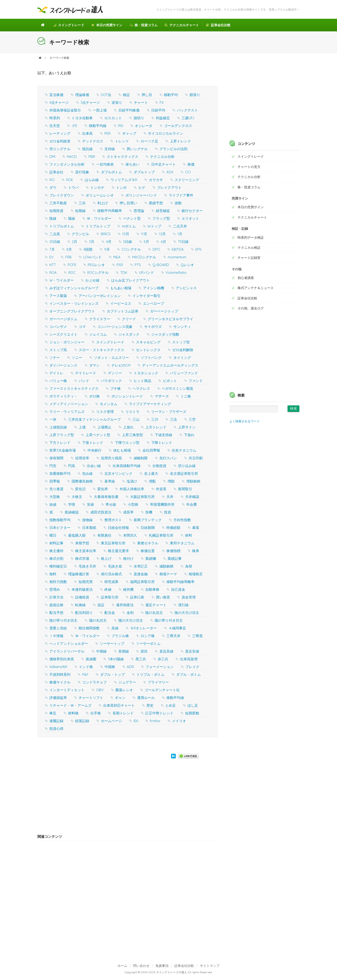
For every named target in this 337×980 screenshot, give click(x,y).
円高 (72, 466)
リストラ (132, 412)
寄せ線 (111, 504)
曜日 (53, 535)
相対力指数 (58, 582)
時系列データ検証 (251, 238)
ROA (53, 273)
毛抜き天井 (87, 566)
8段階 (88, 249)
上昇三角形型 (132, 435)
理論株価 (82, 95)
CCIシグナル (131, 249)
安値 (90, 504)
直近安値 (192, 651)
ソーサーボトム (148, 644)
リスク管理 (105, 412)
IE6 (136, 721)
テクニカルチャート (182, 25)
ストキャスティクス (123, 157)
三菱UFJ (188, 118)
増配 (152, 481)
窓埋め (55, 589)
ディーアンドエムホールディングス (170, 365)
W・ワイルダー (62, 280)
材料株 (73, 713)
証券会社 (56, 172)
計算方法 (56, 597)
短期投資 (56, 211)
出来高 (87, 133)
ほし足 (193, 705)
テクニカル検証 (249, 248)
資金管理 (189, 597)
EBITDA (178, 249)
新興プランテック (148, 520)
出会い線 (94, 466)
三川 (155, 419)
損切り (139, 118)
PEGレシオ (96, 265)
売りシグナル (60, 149)
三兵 (82, 203)
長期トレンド (123, 713)
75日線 (183, 242)
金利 (130, 613)
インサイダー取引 (147, 296)
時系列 (55, 118)
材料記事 (56, 543)
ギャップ (129, 133)
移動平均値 (175, 698)
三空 (192, 419)
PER (107, 133)
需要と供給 (58, 628)
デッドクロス (93, 141)
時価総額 (173, 528)
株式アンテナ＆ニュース (256, 288)
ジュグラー (127, 682)
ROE (70, 180)
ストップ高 (58, 350)
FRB (68, 257)
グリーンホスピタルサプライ (170, 319)
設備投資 (82, 597)
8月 (69, 249)
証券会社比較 (218, 25)
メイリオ (179, 721)
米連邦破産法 (82, 589)
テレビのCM (121, 365)
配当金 (110, 613)
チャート (141, 102)
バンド (84, 381)
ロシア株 (148, 636)
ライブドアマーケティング (150, 404)
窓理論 (139, 211)
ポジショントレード (127, 396)
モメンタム (108, 404)
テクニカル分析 (162, 157)
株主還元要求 (118, 551)
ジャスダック (129, 334)
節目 (144, 651)
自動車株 (152, 589)
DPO (156, 249)
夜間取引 (185, 489)
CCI (188, 172)
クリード (129, 319)
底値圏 (91, 659)
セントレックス (148, 350)
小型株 (133, 504)
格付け (128, 559)
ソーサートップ (112, 644)
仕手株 (96, 713)
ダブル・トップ (112, 674)
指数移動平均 (60, 520)
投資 (168, 512)
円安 (53, 466)
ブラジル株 (120, 636)
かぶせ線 (92, 280)
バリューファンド (184, 373)
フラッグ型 (161, 218)
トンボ (121, 187)
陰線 (53, 218)
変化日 (80, 489)
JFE (74, 126)
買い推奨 (163, 597)
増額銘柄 (193, 481)
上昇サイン (187, 427)
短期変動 (192, 713)
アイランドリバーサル (67, 651)
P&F (85, 674)
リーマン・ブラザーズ (169, 412)
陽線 (72, 218)
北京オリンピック (118, 473)
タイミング (182, 358)
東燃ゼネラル (148, 543)
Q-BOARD (161, 265)
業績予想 (156, 203)
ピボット (170, 381)
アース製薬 (58, 296)
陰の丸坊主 (154, 613)
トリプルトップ (98, 226)
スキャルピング (148, 342)
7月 (52, 249)
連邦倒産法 (125, 605)
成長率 (128, 512)
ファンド (196, 381)
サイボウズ (153, 327)
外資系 (161, 489)
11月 (144, 234)
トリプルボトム (62, 226)
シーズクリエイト (63, 334)
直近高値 (166, 651)
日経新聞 (148, 528)
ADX (170, 172)
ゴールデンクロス (178, 126)
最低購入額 (77, 535)
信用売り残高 (111, 458)
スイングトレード (69, 25)
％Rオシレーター (143, 628)
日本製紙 (89, 528)
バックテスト (187, 110)
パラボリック (111, 381)
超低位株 (56, 605)
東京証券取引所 (113, 543)
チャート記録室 (249, 258)
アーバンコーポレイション (100, 296)
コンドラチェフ (94, 682)
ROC (72, 273)
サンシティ (182, 327)
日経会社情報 (118, 528)
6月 (163, 242)
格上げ (106, 559)
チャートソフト (91, 698)
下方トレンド (60, 443)
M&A (117, 257)
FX (162, 102)
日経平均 (158, 110)
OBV (100, 690)
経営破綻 (163, 211)
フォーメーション (160, 667)
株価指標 (173, 551)
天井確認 (192, 497)
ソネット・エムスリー (111, 358)
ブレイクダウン (62, 195)
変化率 (103, 489)
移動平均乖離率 (110, 211)
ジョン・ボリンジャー (67, 342)
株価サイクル (60, 682)
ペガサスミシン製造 (178, 388)
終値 (108, 589)
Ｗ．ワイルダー (99, 218)
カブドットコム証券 (123, 311)
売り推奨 (56, 489)
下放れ (189, 435)
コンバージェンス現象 (115, 327)
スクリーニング (187, 180)
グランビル (80, 234)
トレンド (122, 141)
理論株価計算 (79, 574)
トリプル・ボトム (150, 674)
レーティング (60, 133)
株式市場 (82, 559)
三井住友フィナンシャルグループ (94, 419)
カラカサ (156, 180)
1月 (180, 234)
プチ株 (115, 388)
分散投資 (159, 466)
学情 (72, 504)
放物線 (87, 520)
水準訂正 (141, 566)
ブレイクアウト (169, 187)
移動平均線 (98, 126)
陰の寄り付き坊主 (63, 620)
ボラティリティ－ (63, 396)
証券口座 (137, 597)
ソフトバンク (151, 358)
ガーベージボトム (63, 319)
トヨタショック (146, 373)
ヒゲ (142, 187)
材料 (189, 535)
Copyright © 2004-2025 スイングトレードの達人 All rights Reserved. (168, 972)
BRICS (106, 234)
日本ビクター (60, 528)
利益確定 (163, 118)
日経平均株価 (129, 110)
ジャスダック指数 (165, 334)
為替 (189, 566)
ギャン (120, 698)
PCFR (72, 265)
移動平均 (171, 95)
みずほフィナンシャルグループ (74, 288)
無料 (53, 574)
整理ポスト (113, 520)
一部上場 (100, 110)
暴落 (196, 528)
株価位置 (148, 551)
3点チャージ (90, 102)
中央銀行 (95, 450)
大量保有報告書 (106, 497)
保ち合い (132, 164)
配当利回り (84, 613)
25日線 (55, 242)
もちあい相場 (121, 288)
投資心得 (56, 729)
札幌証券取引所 (161, 535)
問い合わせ (141, 966)
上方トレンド (156, 427)
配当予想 (56, 613)
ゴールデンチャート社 (162, 690)
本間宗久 (130, 535)
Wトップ (154, 226)
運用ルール (146, 698)
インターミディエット (67, 690)
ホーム (122, 966)
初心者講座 (246, 278)
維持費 (128, 589)
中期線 (101, 651)
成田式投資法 (101, 512)
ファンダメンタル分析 (67, 164)
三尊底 (197, 636)
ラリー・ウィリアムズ (67, 412)
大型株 (55, 497)
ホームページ (111, 721)
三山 (136, 419)
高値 (115, 628)
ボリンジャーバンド (141, 195)
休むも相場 (122, 450)
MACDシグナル (144, 257)
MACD (72, 157)
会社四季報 (151, 450)
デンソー (115, 373)
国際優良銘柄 (82, 481)
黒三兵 (141, 659)
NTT (53, 265)
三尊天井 (173, 636)
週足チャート (156, 605)
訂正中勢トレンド (159, 713)
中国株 (110, 667)
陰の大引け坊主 (187, 613)
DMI (52, 157)
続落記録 (82, 721)
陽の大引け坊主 (131, 620)
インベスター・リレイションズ (74, 303)
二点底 (55, 234)
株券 (196, 551)
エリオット (190, 218)
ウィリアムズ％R (124, 180)
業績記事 (175, 559)
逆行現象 (82, 172)
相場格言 (196, 574)
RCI (52, 180)
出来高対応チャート (119, 705)
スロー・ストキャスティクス (101, 350)
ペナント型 (132, 218)
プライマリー (158, 682)
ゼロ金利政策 (60, 141)
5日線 (128, 242)
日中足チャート (163, 164)
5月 (146, 242)
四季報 (55, 481)
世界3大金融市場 (63, 450)
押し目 (147, 95)
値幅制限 (141, 458)
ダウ (53, 187)
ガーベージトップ (164, 311)
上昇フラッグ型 (62, 435)
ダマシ (94, 365)
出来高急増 (189, 659)
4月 (109, 242)
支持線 (110, 149)
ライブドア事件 (181, 195)
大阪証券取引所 (142, 497)
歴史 (150, 705)
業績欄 (151, 559)
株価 (191, 164)
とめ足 (170, 705)
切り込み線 (187, 466)
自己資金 (178, 589)
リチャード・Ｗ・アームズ (70, 705)
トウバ (73, 187)
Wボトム (129, 226)
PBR (92, 157)
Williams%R (58, 667)
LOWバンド (92, 257)
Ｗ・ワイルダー (87, 636)
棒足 (53, 713)
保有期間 (56, 458)
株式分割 (56, 559)
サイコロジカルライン (165, 133)
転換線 (80, 605)
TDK (124, 273)
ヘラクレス (141, 388)
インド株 (86, 667)
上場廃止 (104, 427)
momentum (177, 257)
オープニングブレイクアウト (72, 311)
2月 (75, 242)
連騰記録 (56, 721)
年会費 (192, 504)
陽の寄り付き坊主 (169, 620)
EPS (198, 249)
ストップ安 (181, 342)
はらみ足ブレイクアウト (130, 280)
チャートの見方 (249, 167)
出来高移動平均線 (127, 466)
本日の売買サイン (107, 25)
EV (51, 257)
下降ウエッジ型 (127, 443)
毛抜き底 (115, 566)
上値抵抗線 (58, 427)
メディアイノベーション (69, 404)
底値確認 (72, 512)
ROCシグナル (98, 273)
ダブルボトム (111, 172)
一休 (53, 419)
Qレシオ (187, 265)
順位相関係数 (89, 628)
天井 (170, 497)
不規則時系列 (60, 674)
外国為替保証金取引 (65, 110)
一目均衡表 (105, 164)
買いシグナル (137, 149)
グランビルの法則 (173, 149)
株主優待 (56, 551)
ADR (130, 667)
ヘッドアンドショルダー (69, 644)
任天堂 (55, 126)
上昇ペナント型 (98, 435)
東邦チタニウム (182, 543)
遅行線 (183, 605)
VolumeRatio (176, 273)
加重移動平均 (60, 473)
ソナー (55, 358)
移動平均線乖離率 (180, 582)
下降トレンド (162, 443)
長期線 (124, 651)
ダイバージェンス (63, 365)
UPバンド (147, 273)
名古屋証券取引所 (184, 473)
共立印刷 (196, 458)
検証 (126, 95)
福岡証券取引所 (142, 582)
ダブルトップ (144, 172)
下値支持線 (163, 435)
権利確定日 (58, 566)
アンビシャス (186, 288)
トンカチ (97, 187)
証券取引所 (110, 597)
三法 (173, 419)
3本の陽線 (116, 659)
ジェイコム (98, 334)
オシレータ (144, 126)
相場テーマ (168, 574)
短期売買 (86, 582)
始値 (53, 504)
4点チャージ (59, 102)
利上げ (103, 203)
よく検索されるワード (245, 421)
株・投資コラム (143, 25)
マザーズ (162, 396)
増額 (171, 481)
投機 (149, 512)
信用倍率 (82, 458)
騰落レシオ (124, 690)
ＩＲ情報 (56, 636)
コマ (82, 327)
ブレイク (192, 667)
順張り (195, 95)
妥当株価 (56, 95)
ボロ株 (94, 396)
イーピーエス (121, 303)
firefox (155, 721)
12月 (162, 234)
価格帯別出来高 (62, 659)
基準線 (110, 481)
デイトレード (86, 373)
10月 (126, 234)
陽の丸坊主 (98, 620)
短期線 (80, 211)
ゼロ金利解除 (183, 350)
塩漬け (132, 481)
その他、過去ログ (251, 308)
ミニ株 (186, 396)
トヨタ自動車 (82, 118)
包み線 (87, 473)
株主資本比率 (86, 551)
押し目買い (128, 203)
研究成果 (111, 582)
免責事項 (162, 966)
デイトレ (56, 373)
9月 (107, 249)
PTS (138, 265)
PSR (120, 265)
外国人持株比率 (132, 489)
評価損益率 (58, 698)
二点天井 (180, 226)
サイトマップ (210, 966)
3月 (92, 242)
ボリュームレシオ (100, 195)
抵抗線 (87, 149)
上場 (82, 427)
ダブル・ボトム (189, 674)
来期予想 (82, 543)
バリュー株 (58, 381)
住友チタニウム (184, 450)
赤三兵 (163, 659)
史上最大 (151, 473)
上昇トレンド (180, 141)
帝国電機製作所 (162, 504)
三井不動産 (58, 203)
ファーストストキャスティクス (74, 388)
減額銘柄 (166, 566)
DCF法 (106, 95)
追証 (101, 605)
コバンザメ (58, 327)
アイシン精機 (154, 288)
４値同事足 (177, 628)
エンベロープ (154, 303)
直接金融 (141, 574)
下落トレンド (93, 443)
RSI (121, 126)
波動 (178, 203)
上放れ (128, 427)
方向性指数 (182, 520)
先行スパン (168, 458)
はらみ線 (92, 180)
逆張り (117, 102)
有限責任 (104, 535)
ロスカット (113, 118)
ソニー (77, 358)
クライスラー (100, 319)
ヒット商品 (142, 381)
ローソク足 (149, 141)
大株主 (77, 497)
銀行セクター (192, 211)
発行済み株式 (111, 574)
